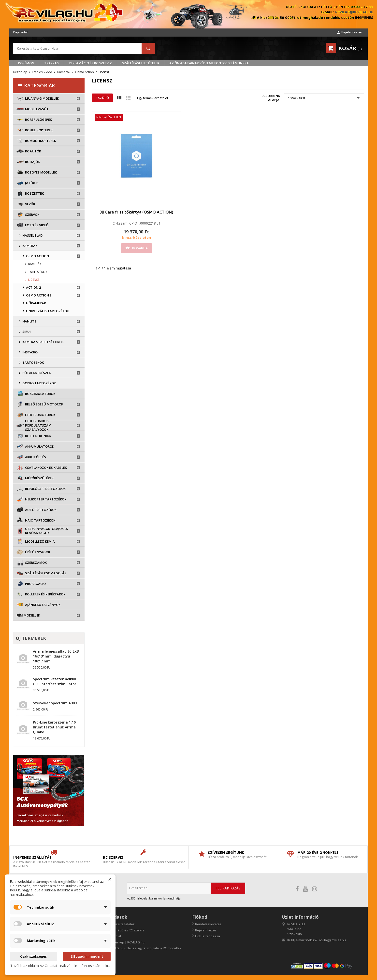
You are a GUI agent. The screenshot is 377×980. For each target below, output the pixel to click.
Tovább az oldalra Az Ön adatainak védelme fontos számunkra (60, 966)
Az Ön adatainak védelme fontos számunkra (209, 63)
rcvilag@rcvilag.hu (354, 12)
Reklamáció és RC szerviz (90, 63)
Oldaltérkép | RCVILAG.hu (125, 942)
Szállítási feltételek (141, 63)
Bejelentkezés (206, 930)
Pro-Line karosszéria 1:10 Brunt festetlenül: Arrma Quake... (54, 727)
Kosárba (137, 248)
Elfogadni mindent (87, 956)
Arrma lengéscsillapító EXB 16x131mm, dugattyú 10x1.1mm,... (56, 656)
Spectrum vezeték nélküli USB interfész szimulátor (55, 681)
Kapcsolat (20, 32)
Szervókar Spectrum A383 (55, 703)
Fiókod (200, 917)
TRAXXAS (51, 63)
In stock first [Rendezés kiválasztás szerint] (324, 98)
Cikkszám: (120, 223)
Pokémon (26, 63)
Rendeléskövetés (208, 924)
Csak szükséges (33, 956)
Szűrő (102, 98)
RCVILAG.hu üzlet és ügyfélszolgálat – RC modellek (144, 948)
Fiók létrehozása (208, 936)
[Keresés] (84, 48)
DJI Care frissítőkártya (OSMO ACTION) (136, 212)
